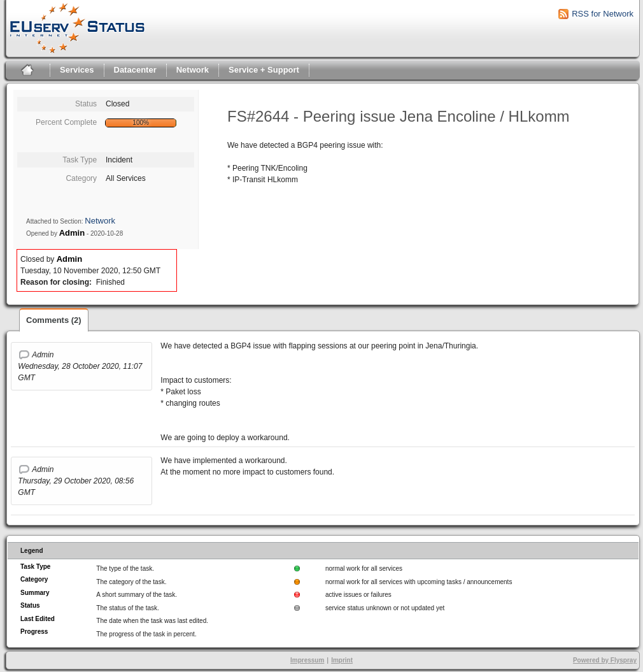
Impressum (307, 660)
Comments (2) (54, 320)
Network (193, 70)
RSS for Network (603, 14)
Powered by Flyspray (605, 660)
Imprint (342, 660)
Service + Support (264, 70)
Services (77, 70)
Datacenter (135, 70)
